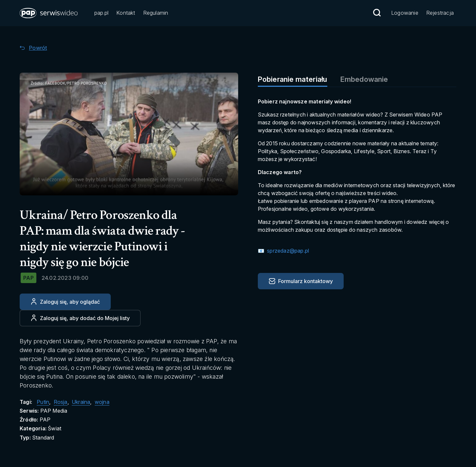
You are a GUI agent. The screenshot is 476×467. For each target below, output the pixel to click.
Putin (43, 402)
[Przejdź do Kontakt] (126, 13)
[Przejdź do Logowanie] (405, 13)
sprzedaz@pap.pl (287, 251)
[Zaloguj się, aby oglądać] (65, 302)
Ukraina (81, 402)
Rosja (61, 402)
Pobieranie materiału (293, 79)
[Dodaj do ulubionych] (80, 318)
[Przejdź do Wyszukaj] (377, 13)
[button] (49, 13)
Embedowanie (364, 79)
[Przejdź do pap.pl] (101, 13)
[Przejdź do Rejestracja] (440, 13)
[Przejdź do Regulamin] (156, 13)
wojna (102, 402)
